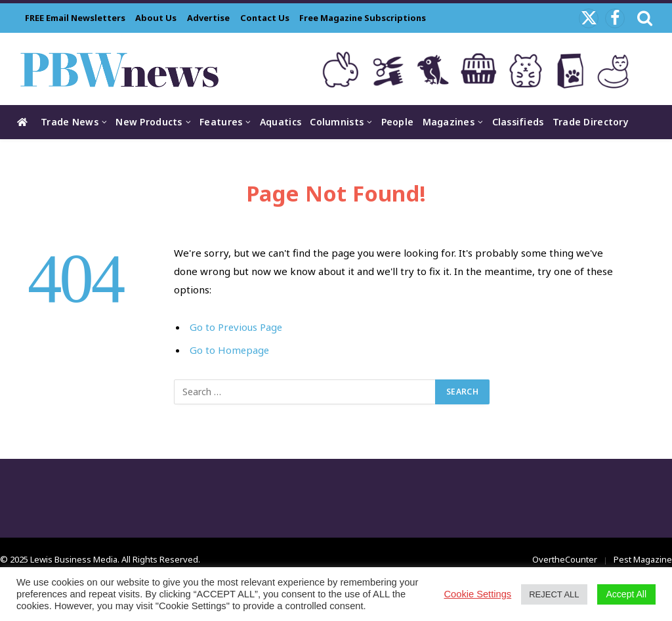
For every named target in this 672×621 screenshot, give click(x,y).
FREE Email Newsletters (75, 18)
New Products (149, 122)
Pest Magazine (643, 559)
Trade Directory (591, 122)
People (398, 122)
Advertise (208, 18)
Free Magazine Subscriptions (363, 18)
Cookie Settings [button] (478, 594)
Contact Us (265, 18)
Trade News (70, 122)
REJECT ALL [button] (554, 594)
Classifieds (518, 122)
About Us (156, 18)
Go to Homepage (230, 350)
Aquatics (281, 122)
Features (221, 122)
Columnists (337, 122)
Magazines (449, 122)
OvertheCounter (565, 559)
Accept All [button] (626, 594)
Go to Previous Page (237, 327)
